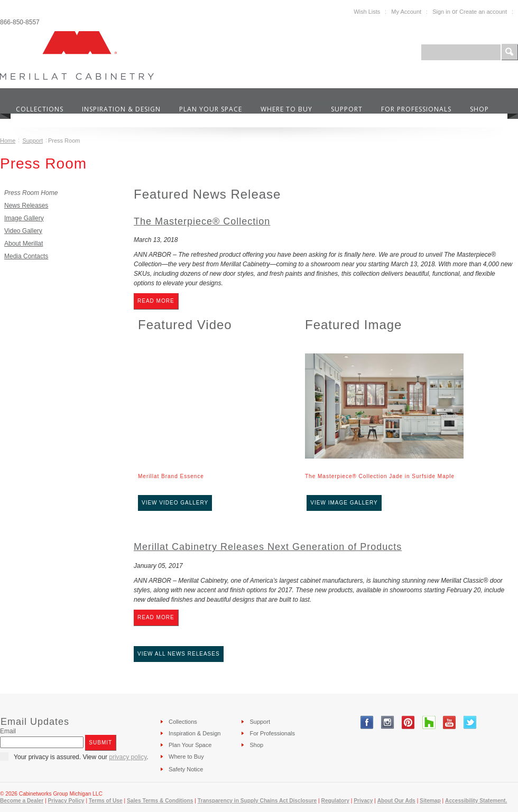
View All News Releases (179, 654)
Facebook (367, 722)
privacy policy (128, 757)
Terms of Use (106, 801)
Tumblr (429, 722)
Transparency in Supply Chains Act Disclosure (257, 801)
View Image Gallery (344, 503)
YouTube (450, 722)
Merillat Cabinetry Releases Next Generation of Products (268, 547)
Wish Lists (367, 12)
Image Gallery (24, 218)
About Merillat (24, 244)
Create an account (483, 12)
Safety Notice (186, 769)
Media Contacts (26, 256)
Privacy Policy (66, 801)
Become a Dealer (22, 801)
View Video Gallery (175, 503)
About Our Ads (396, 801)
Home (8, 141)
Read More (156, 301)
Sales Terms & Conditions (160, 801)
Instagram (388, 722)
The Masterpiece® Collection (202, 221)
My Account (406, 12)
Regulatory (335, 801)
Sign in (441, 12)
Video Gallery (23, 231)
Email (8, 731)
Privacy (363, 801)
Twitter (470, 722)
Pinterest (408, 722)
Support (33, 141)
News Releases (26, 206)
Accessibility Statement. (476, 801)
